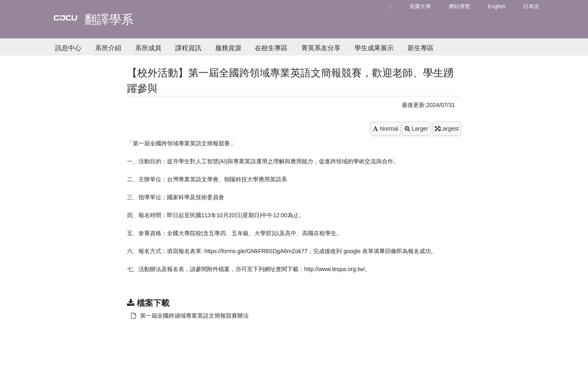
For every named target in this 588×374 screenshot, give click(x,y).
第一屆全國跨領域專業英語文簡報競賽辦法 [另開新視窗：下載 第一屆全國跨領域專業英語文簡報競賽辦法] (190, 316)
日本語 (531, 6)
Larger (416, 129)
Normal (385, 129)
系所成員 (148, 48)
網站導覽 (459, 6)
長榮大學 (420, 6)
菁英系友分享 (321, 48)
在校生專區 (271, 48)
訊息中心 (68, 48)
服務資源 (228, 48)
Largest (447, 129)
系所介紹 (108, 48)
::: (390, 6)
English (497, 6)
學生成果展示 (374, 48)
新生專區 (421, 48)
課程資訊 (188, 48)
